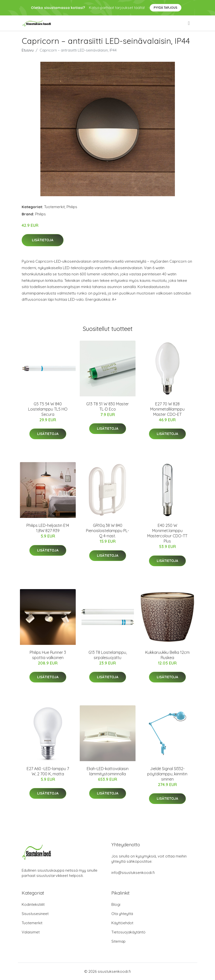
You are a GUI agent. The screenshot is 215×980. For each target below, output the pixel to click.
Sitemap (118, 941)
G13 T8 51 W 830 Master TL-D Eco (107, 406)
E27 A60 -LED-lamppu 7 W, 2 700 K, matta (48, 771)
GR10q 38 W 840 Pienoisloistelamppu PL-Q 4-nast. (107, 531)
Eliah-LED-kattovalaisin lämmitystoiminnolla (108, 771)
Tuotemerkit (54, 207)
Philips (72, 207)
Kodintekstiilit (33, 904)
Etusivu (28, 50)
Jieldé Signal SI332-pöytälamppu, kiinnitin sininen (167, 774)
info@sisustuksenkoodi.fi (133, 873)
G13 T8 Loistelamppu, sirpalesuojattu (108, 655)
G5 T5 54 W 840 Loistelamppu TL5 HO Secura (48, 409)
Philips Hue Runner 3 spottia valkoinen (48, 655)
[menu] (189, 23)
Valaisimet (31, 932)
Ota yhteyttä (122, 914)
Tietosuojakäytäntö (128, 932)
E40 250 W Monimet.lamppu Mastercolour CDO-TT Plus (167, 533)
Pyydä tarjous (166, 8)
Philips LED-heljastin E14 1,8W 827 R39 (48, 528)
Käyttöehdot (122, 923)
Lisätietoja (43, 240)
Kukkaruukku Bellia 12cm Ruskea (167, 655)
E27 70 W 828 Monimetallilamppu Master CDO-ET (167, 409)
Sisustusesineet (35, 914)
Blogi (116, 904)
